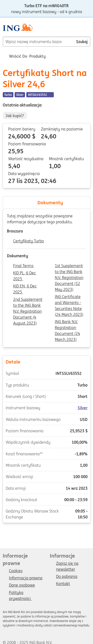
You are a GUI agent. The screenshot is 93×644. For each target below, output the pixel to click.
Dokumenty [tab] (47, 203)
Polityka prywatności (20, 593)
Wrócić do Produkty (24, 56)
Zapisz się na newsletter (67, 564)
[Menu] (88, 29)
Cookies (16, 571)
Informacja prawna (26, 578)
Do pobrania (67, 577)
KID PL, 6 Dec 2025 (25, 273)
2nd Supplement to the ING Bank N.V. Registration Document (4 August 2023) (28, 300)
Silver (83, 408)
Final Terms (23, 266)
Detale (46, 361)
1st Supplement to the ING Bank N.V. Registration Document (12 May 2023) (69, 266)
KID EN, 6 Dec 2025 (25, 286)
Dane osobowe (22, 585)
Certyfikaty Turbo (29, 241)
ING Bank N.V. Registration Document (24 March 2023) (67, 322)
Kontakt (63, 584)
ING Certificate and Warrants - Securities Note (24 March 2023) (69, 297)
